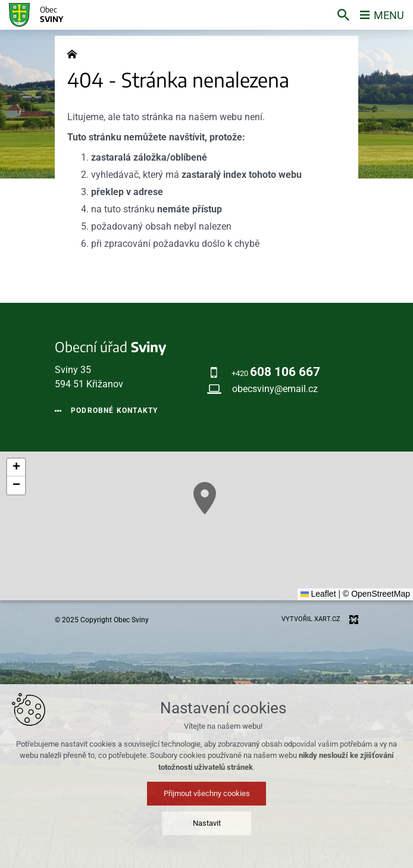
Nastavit (207, 823)
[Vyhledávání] (343, 15)
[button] (205, 498)
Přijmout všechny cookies (207, 793)
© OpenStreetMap (376, 594)
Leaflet (318, 594)
